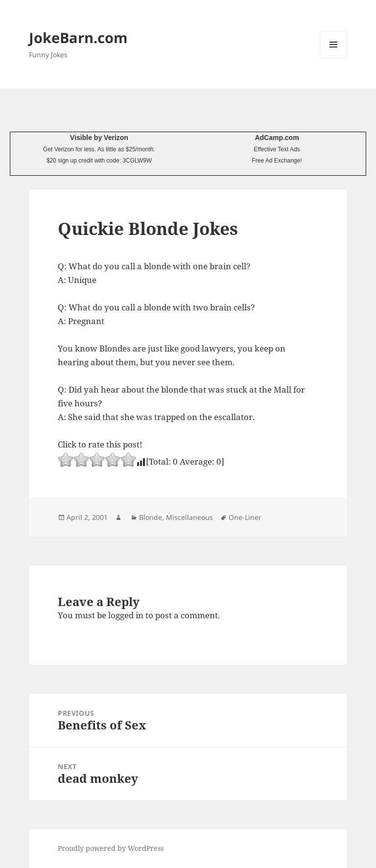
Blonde (151, 517)
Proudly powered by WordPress (111, 848)
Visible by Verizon (99, 138)
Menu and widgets (334, 58)
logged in (126, 615)
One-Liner (245, 517)
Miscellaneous (189, 517)
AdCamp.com (277, 138)
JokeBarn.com (78, 37)
